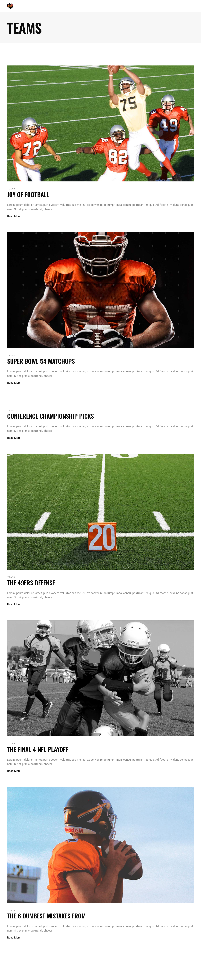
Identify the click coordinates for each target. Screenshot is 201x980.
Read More (14, 216)
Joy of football (28, 194)
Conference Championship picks (50, 416)
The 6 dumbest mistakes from (46, 916)
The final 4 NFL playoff (38, 749)
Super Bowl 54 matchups (41, 361)
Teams (12, 189)
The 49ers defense (31, 583)
